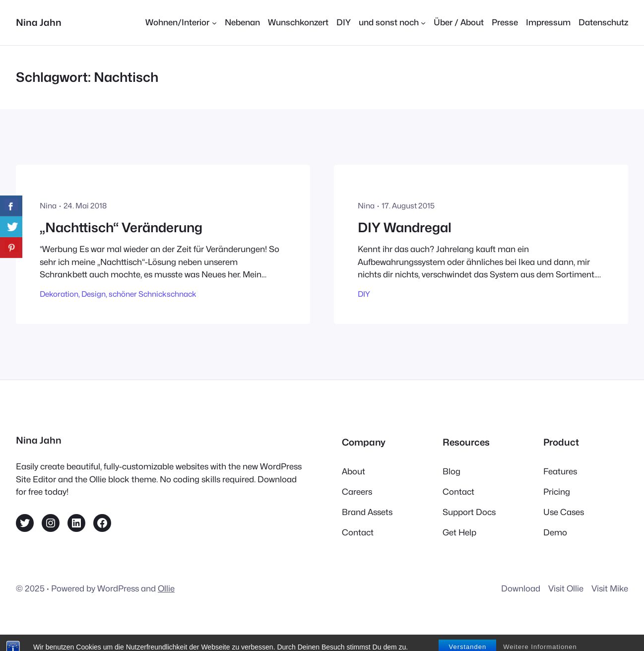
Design (94, 294)
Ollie (166, 588)
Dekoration (59, 294)
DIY (364, 294)
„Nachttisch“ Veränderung (121, 228)
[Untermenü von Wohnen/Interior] (181, 23)
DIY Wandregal (405, 228)
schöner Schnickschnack (153, 294)
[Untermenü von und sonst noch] (392, 23)
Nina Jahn (39, 22)
